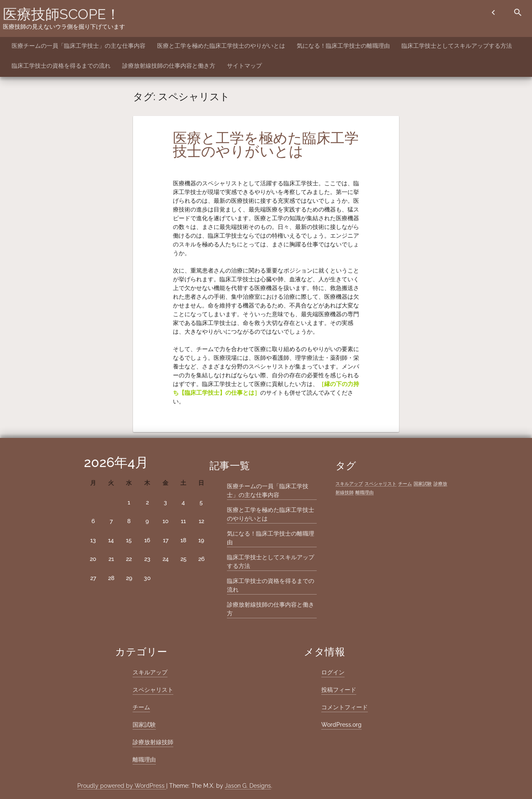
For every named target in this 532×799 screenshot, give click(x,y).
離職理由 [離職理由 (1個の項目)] (365, 492)
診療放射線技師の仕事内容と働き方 (169, 66)
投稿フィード (339, 690)
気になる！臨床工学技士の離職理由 (343, 46)
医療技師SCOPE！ (62, 14)
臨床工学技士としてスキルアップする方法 (457, 46)
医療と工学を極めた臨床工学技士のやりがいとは (221, 46)
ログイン (333, 672)
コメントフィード (345, 707)
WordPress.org (341, 725)
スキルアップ (150, 672)
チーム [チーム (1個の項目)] (405, 484)
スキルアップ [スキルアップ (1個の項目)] (349, 484)
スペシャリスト (153, 690)
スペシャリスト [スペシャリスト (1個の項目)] (381, 484)
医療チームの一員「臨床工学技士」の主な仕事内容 (79, 46)
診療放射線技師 (153, 742)
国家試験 (144, 725)
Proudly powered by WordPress (122, 786)
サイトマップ (244, 66)
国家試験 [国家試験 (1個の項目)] (423, 484)
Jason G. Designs (248, 786)
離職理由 (144, 760)
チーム (141, 707)
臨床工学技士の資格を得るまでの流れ (61, 66)
